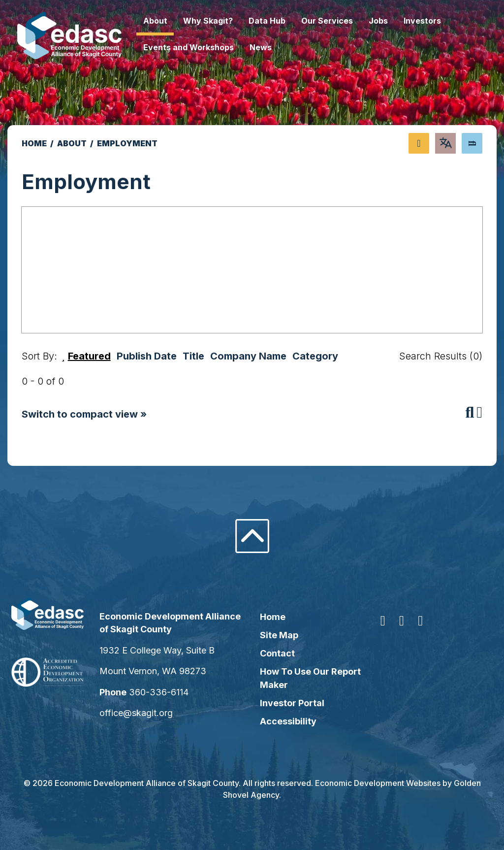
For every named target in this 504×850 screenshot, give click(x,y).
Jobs (396, 21)
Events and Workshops (207, 47)
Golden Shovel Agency (251, 795)
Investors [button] (441, 21)
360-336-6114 (171, 692)
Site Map (279, 635)
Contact (277, 653)
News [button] (279, 47)
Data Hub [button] (285, 21)
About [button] (173, 21)
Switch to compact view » (84, 414)
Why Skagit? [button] (226, 21)
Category (315, 356)
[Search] (472, 143)
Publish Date (147, 356)
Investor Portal (292, 703)
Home (273, 617)
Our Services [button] (345, 21)
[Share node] (419, 143)
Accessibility (288, 721)
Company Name (248, 356)
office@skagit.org (148, 713)
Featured (89, 356)
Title (193, 356)
